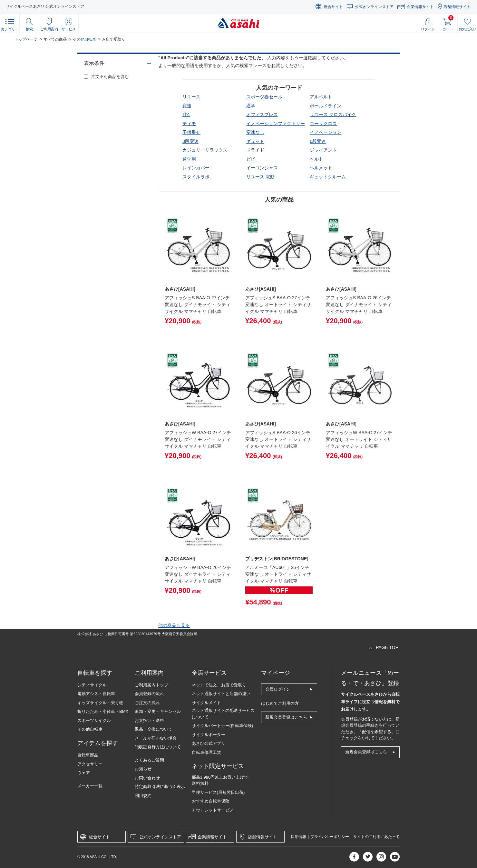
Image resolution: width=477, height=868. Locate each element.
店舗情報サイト (457, 7)
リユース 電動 (260, 177)
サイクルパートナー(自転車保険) (223, 726)
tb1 (186, 115)
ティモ (189, 124)
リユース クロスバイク (333, 115)
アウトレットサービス (213, 810)
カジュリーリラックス (205, 150)
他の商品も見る (174, 625)
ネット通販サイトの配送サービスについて (223, 714)
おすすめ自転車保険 (211, 801)
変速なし (255, 132)
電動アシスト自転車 (96, 694)
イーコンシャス (262, 168)
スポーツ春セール (264, 97)
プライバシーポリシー (330, 837)
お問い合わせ (147, 778)
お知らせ (143, 769)
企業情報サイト (420, 7)
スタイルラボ (196, 177)
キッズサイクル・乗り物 (100, 703)
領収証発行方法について (158, 747)
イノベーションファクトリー (276, 124)
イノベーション (326, 132)
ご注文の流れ (147, 703)
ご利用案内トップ (151, 685)
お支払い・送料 (149, 720)
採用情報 (298, 837)
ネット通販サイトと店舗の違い (221, 694)
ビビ (251, 159)
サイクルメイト (206, 703)
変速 (187, 106)
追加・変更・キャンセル (158, 711)
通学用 (189, 159)
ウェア (84, 773)
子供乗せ (191, 132)
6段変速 (318, 141)
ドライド (255, 150)
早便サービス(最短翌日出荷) (218, 792)
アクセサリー (90, 764)
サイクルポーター (209, 735)
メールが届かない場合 (156, 738)
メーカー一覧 (90, 786)
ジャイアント (323, 150)
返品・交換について (154, 729)
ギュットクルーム (328, 177)
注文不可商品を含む (110, 77)
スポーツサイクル (94, 720)
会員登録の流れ (149, 694)
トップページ (26, 39)
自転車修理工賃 (206, 752)
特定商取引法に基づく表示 (160, 787)
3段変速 (190, 141)
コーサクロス (323, 124)
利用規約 (143, 796)
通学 (251, 106)
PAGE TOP (387, 647)
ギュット (255, 141)
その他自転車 (84, 39)
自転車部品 (88, 755)
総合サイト (333, 7)
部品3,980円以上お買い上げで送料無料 (220, 780)
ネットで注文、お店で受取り (219, 685)
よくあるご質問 (149, 760)
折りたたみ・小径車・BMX (103, 711)
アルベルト (321, 97)
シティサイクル (92, 685)
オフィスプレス (262, 115)
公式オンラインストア (374, 7)
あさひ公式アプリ (209, 743)
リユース (191, 97)
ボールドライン (326, 106)
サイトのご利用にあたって (376, 837)
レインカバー (196, 168)
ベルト (316, 159)
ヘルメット (321, 168)
